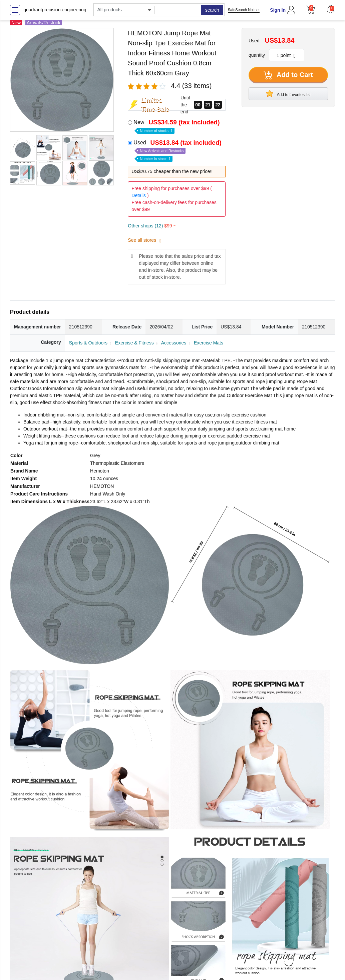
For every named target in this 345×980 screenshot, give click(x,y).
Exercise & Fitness (134, 343)
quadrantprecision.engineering (55, 10)
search (212, 10)
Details (139, 195)
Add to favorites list (288, 93)
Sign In (278, 10)
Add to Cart (288, 75)
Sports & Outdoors (88, 343)
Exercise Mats (209, 343)
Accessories (174, 343)
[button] (331, 9)
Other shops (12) (152, 226)
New (177, 126)
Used (178, 150)
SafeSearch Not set (244, 10)
